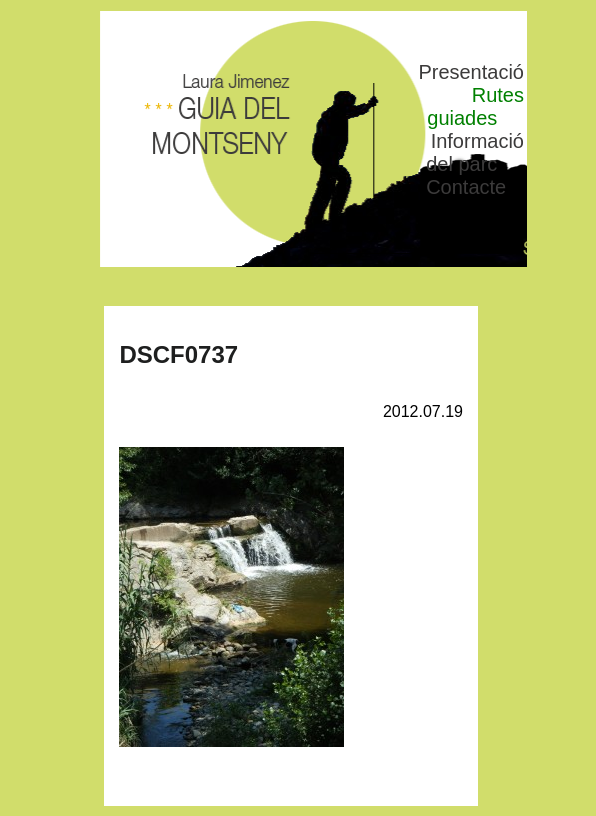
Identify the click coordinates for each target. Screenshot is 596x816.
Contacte (466, 187)
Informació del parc (475, 152)
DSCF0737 (178, 354)
